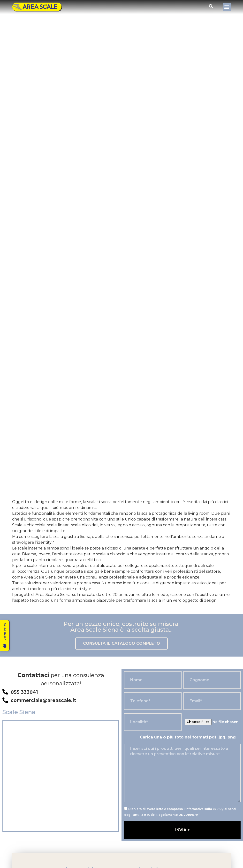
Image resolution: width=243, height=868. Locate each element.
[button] (227, 7)
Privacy (218, 809)
